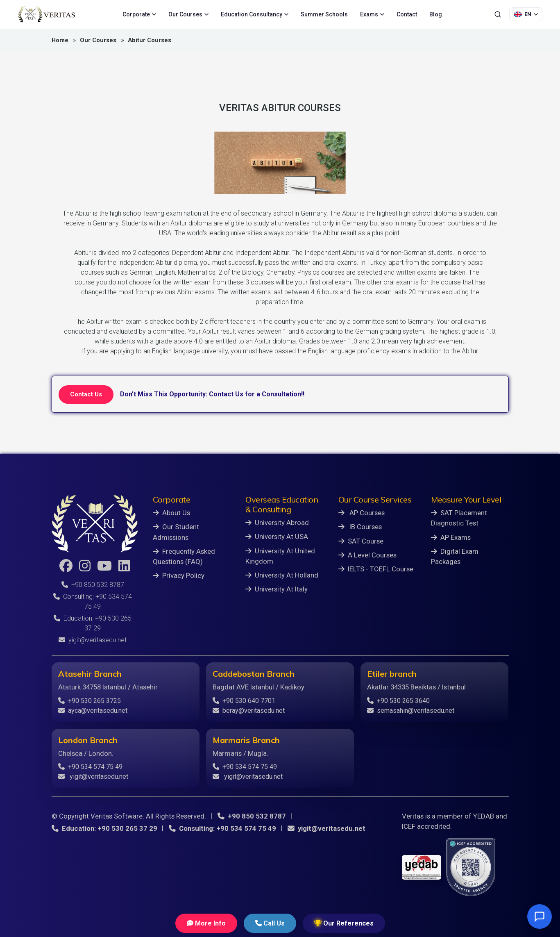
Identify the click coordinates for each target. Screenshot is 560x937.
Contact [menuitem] (407, 14)
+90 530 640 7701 (244, 701)
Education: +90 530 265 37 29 (104, 828)
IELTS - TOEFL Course (376, 569)
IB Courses (360, 527)
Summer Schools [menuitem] (324, 14)
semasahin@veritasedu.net (411, 711)
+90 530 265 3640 (398, 701)
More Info (206, 923)
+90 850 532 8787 (93, 585)
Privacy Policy (179, 575)
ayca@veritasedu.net (93, 711)
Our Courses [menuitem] (188, 14)
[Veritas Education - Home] (47, 14)
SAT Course (361, 541)
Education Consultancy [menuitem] (255, 14)
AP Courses (362, 513)
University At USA (277, 537)
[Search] (498, 14)
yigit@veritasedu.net (93, 640)
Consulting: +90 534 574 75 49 (222, 828)
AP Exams (451, 537)
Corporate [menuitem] (139, 14)
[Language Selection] (526, 14)
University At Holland (282, 575)
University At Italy (277, 589)
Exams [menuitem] (372, 14)
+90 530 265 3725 (90, 701)
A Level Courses (367, 555)
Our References (344, 923)
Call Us (270, 923)
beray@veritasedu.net (249, 711)
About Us (171, 513)
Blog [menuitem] (436, 14)
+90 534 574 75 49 (90, 767)
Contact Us (86, 394)
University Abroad (277, 523)
